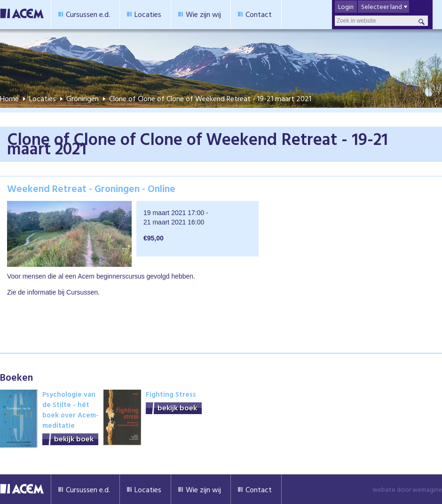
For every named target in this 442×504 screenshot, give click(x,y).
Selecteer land (382, 6)
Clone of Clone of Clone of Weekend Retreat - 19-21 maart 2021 (210, 98)
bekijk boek (74, 439)
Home (9, 98)
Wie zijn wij (203, 14)
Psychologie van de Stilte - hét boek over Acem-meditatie (71, 410)
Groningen (83, 98)
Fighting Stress (171, 394)
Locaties (148, 14)
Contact (259, 14)
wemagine (427, 489)
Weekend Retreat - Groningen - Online (91, 188)
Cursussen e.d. (88, 14)
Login (346, 6)
